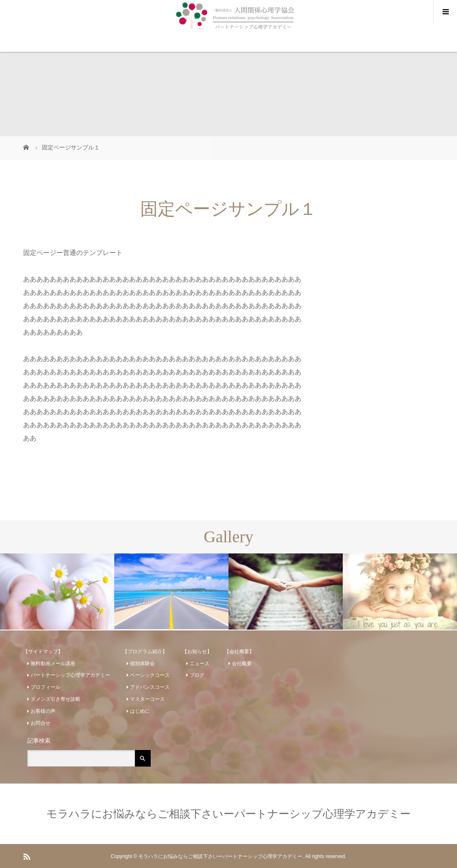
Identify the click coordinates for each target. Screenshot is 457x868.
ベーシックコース (150, 675)
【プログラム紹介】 (145, 652)
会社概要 (242, 664)
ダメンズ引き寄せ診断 (55, 699)
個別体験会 (142, 664)
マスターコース (147, 699)
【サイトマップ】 (43, 652)
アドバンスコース (150, 687)
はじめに (140, 711)
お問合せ (41, 723)
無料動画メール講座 (53, 664)
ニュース (200, 664)
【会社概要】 (239, 652)
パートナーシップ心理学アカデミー (70, 675)
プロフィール (46, 687)
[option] (57, 591)
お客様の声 (43, 711)
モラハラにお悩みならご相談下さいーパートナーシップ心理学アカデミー (228, 814)
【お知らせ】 (197, 652)
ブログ (197, 675)
